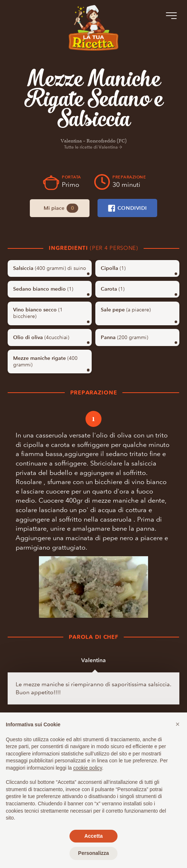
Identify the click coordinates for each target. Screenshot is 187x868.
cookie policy (87, 768)
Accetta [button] (94, 836)
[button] (178, 724)
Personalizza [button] (94, 853)
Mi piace (61, 208)
